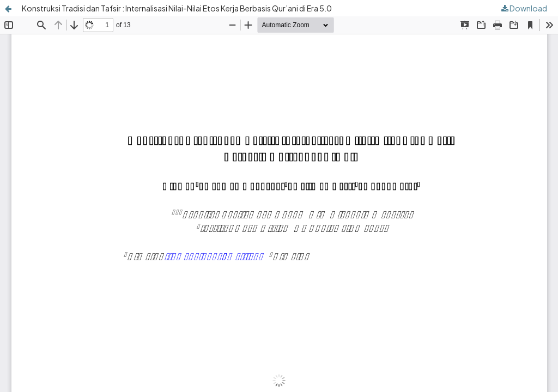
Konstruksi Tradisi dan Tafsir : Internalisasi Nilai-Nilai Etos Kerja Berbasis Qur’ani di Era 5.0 (177, 8)
